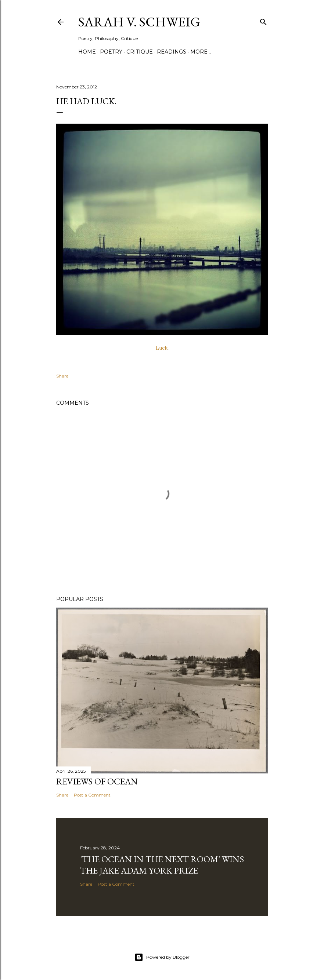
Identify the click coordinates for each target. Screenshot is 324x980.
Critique (140, 52)
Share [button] (62, 376)
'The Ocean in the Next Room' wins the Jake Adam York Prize (162, 865)
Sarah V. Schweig (139, 22)
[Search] (263, 20)
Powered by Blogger (162, 957)
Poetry (111, 52)
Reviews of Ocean (97, 781)
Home (87, 52)
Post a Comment (92, 795)
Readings (172, 52)
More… (201, 52)
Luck (162, 348)
